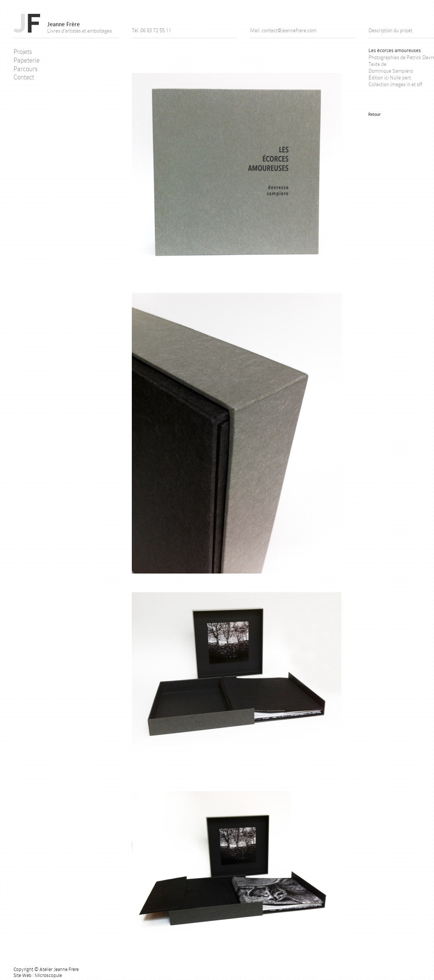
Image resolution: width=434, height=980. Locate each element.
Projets (23, 52)
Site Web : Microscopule (38, 975)
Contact (24, 77)
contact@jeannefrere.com (289, 30)
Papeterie (27, 60)
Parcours (26, 69)
